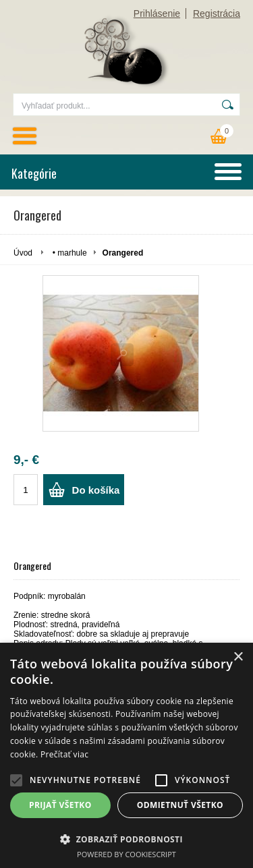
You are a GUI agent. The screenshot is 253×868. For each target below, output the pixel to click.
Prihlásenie (157, 13)
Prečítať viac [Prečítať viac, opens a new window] (64, 754)
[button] (16, 780)
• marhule (70, 253)
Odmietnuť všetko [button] (180, 805)
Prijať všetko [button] (60, 805)
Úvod (23, 253)
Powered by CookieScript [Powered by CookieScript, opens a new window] (126, 854)
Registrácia (217, 13)
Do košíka (96, 490)
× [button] (238, 657)
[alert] (126, 755)
